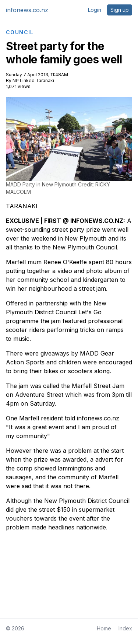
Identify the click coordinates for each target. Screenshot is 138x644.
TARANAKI (22, 206)
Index (125, 628)
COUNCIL (20, 32)
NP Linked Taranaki (33, 80)
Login (95, 10)
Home (104, 628)
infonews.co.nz (27, 10)
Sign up (120, 10)
